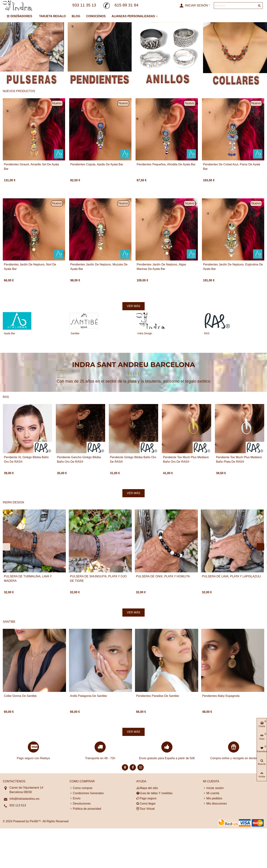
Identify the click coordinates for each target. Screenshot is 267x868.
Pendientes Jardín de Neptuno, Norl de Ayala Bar (30, 267)
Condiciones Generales (87, 793)
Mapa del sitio (147, 788)
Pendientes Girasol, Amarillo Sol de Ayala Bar (31, 167)
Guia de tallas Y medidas (154, 793)
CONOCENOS (96, 16)
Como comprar (81, 788)
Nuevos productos (19, 91)
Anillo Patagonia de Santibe (89, 696)
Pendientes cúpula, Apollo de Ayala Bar (97, 164)
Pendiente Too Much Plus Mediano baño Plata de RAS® (239, 459)
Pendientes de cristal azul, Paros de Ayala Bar (232, 167)
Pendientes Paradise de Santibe (158, 696)
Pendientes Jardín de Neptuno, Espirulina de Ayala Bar (233, 267)
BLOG (76, 16)
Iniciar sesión (213, 788)
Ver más (133, 306)
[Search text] (235, 6)
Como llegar (146, 804)
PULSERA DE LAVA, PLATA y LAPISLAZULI (231, 576)
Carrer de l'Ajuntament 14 (26, 788)
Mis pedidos (213, 798)
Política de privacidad (85, 809)
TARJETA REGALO (52, 16)
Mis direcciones (215, 804)
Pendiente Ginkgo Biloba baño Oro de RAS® (133, 459)
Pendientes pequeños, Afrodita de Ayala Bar (166, 164)
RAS (207, 333)
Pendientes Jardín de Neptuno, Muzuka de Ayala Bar (99, 267)
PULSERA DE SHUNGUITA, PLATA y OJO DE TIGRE (98, 579)
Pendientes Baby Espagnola (221, 696)
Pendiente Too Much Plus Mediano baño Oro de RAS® (186, 459)
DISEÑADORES (19, 16)
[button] (6, 547)
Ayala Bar (9, 333)
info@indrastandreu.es (24, 799)
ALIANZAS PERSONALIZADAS (133, 16)
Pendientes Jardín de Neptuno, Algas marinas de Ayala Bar (161, 267)
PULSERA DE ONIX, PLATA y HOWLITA (163, 576)
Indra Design (145, 333)
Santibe (75, 333)
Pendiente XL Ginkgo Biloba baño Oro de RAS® (26, 459)
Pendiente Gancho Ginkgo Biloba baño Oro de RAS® (79, 459)
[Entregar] (259, 6)
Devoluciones (80, 804)
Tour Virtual (145, 809)
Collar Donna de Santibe (20, 696)
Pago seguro (146, 798)
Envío (75, 798)
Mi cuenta (211, 793)
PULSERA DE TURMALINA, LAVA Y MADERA (28, 579)
